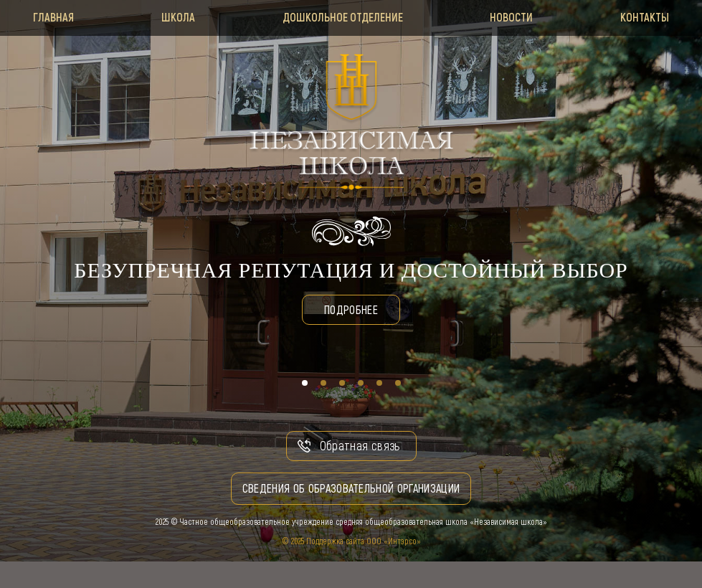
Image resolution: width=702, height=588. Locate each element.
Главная (46, 17)
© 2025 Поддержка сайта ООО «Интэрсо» (351, 541)
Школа (175, 17)
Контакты (652, 17)
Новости (515, 17)
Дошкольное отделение (343, 17)
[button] (305, 383)
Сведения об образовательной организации (351, 489)
